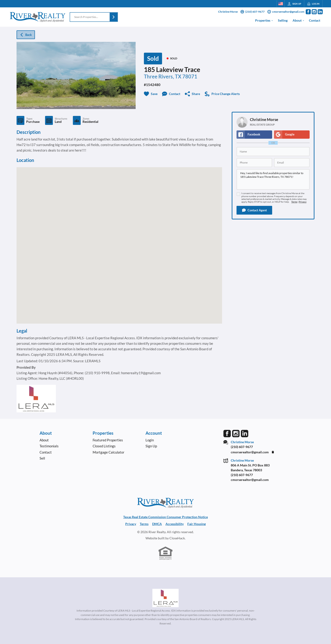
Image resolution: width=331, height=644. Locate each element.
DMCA (157, 524)
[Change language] (281, 4)
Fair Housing (197, 524)
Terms (294, 202)
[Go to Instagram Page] (314, 12)
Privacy (303, 202)
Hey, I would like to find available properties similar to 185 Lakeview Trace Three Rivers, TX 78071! (273, 179)
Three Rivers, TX (163, 77)
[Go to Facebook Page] (308, 12)
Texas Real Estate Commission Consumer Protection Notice (165, 517)
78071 (190, 77)
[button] (114, 17)
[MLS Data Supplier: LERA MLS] (165, 598)
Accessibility (175, 524)
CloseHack (177, 538)
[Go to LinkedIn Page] (320, 12)
